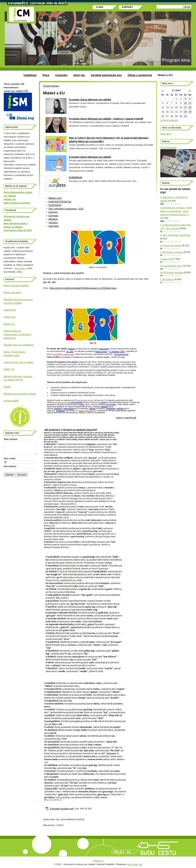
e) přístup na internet (171, 245)
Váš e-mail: (10, 458)
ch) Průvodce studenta (172, 272)
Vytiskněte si (20, 268)
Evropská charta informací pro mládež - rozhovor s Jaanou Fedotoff (106, 119)
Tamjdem (53, 223)
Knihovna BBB (11, 401)
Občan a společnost (140, 75)
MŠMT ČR (9, 369)
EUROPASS (76, 177)
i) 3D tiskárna (167, 279)
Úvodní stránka (51, 86)
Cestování (61, 75)
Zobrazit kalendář (169, 120)
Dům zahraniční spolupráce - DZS (66, 209)
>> (190, 90)
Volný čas (79, 75)
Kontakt (128, 7)
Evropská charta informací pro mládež (90, 100)
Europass (53, 215)
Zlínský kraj (10, 317)
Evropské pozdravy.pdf (62, 809)
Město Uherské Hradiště (16, 286)
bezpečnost (10, 338)
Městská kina (11, 394)
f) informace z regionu (172, 252)
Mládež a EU (165, 75)
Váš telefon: (10, 466)
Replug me (9, 324)
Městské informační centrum (18, 299)
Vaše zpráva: (11, 439)
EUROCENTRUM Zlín (60, 202)
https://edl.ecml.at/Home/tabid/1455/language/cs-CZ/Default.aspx (83, 288)
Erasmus (53, 212)
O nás (100, 7)
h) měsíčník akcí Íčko (171, 266)
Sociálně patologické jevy (106, 75)
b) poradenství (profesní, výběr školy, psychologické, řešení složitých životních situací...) (176, 211)
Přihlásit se (98, 861)
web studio (133, 864)
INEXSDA (54, 226)
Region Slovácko (12, 292)
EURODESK (55, 205)
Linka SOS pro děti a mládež (18, 362)
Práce (46, 75)
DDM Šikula (10, 310)
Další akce (166, 134)
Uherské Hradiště (13, 303)
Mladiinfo (53, 219)
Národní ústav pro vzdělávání (19, 345)
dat (140, 864)
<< (163, 90)
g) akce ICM (167, 259)
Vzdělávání (30, 75)
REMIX (7, 387)
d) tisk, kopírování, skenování (175, 235)
